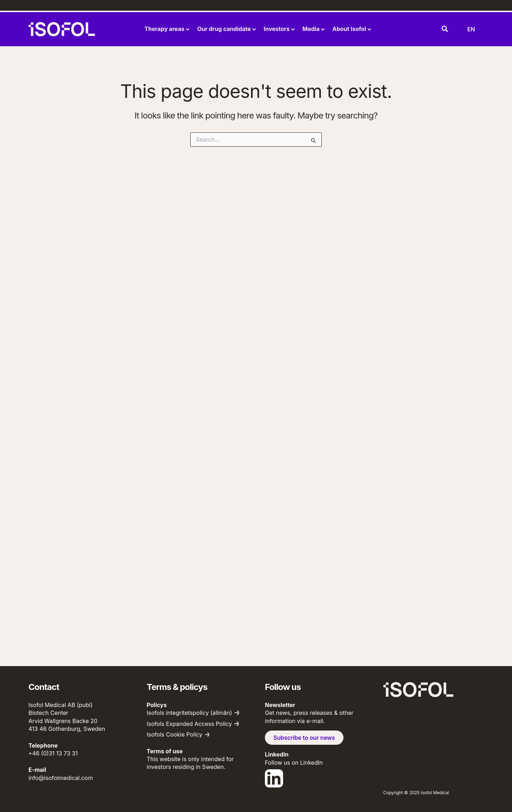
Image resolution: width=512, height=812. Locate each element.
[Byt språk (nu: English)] (471, 29)
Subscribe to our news (304, 738)
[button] (445, 29)
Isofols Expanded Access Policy (190, 724)
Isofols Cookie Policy (175, 734)
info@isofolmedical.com (61, 778)
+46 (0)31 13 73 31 (53, 753)
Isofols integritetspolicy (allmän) (190, 713)
